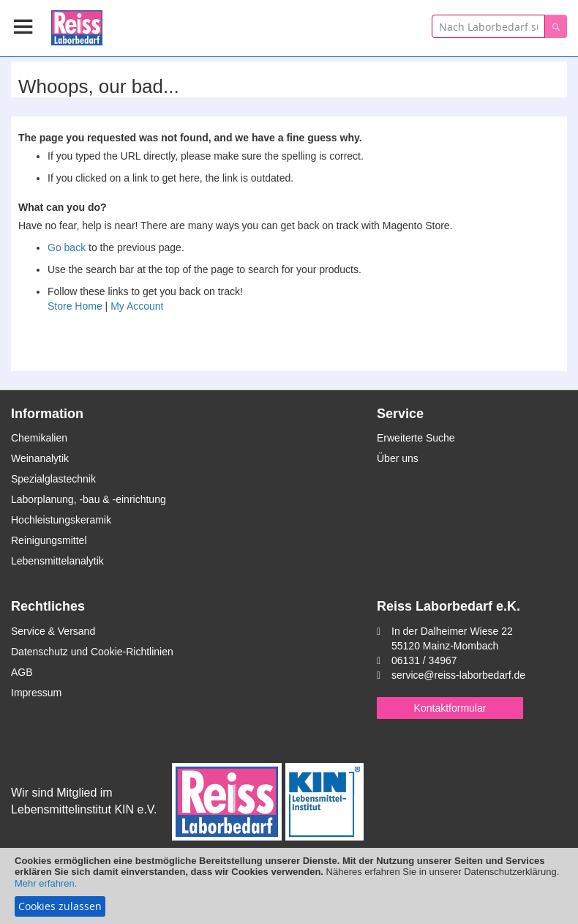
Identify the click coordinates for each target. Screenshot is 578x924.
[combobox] (488, 26)
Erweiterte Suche (416, 438)
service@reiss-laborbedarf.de (458, 675)
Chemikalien (39, 438)
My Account (137, 306)
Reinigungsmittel (49, 540)
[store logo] (77, 25)
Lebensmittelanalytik (57, 561)
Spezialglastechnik (53, 479)
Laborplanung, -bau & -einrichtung (89, 499)
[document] (289, 886)
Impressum (36, 693)
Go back (67, 247)
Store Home (75, 306)
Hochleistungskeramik (61, 520)
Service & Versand (53, 631)
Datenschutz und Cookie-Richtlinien (92, 652)
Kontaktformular (450, 708)
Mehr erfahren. (46, 883)
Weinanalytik (40, 458)
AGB (22, 672)
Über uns (398, 458)
